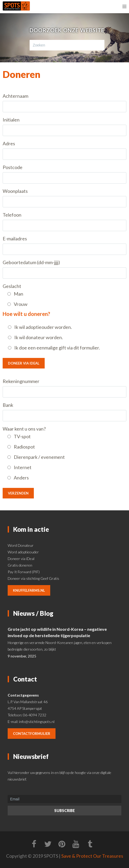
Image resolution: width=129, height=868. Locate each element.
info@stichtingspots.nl (37, 722)
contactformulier (32, 734)
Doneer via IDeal (24, 363)
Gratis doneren (20, 565)
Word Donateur (21, 545)
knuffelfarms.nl (29, 590)
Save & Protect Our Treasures (92, 856)
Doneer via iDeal (21, 559)
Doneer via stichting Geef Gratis (33, 578)
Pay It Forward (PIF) (24, 572)
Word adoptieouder (23, 552)
